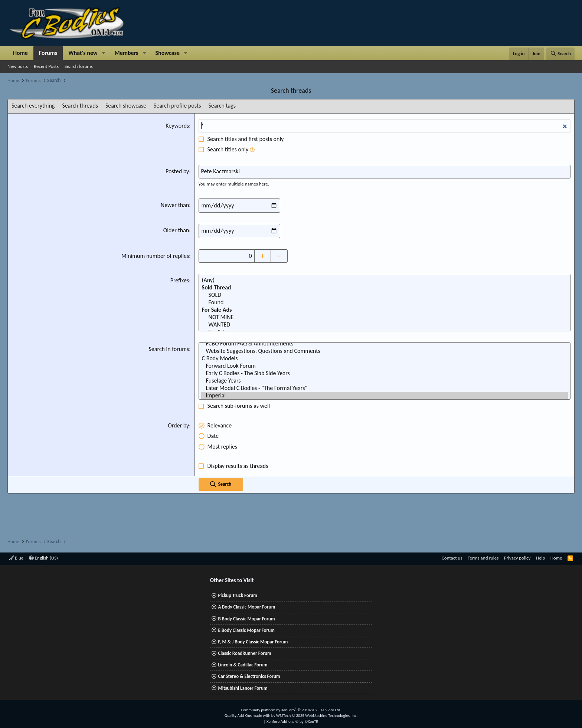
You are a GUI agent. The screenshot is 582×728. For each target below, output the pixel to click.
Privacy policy (517, 558)
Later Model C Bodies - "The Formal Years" (385, 388)
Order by (178, 425)
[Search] (560, 54)
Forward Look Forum (385, 366)
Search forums (79, 66)
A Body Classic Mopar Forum (246, 607)
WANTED (385, 325)
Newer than (175, 205)
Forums (48, 53)
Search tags (222, 106)
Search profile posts (177, 106)
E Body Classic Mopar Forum (246, 630)
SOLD (385, 295)
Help (540, 558)
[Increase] (263, 256)
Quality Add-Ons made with (248, 716)
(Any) (385, 280)
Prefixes (180, 280)
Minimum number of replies (155, 256)
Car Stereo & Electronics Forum (249, 676)
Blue (16, 558)
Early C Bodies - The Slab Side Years (385, 373)
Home (20, 53)
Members (127, 53)
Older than (176, 230)
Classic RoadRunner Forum (244, 653)
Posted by (177, 171)
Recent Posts (46, 66)
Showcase (168, 53)
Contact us (452, 558)
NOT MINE (385, 317)
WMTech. (317, 716)
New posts (18, 66)
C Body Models (385, 358)
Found (385, 302)
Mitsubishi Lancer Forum (243, 688)
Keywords (177, 126)
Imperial (385, 396)
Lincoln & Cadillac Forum (243, 665)
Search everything (33, 106)
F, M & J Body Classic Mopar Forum (253, 642)
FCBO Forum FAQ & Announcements (385, 344)
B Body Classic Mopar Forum (246, 619)
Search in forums (169, 349)
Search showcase (126, 106)
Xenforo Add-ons (292, 722)
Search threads (80, 106)
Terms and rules (483, 558)
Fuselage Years (385, 381)
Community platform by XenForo (291, 710)
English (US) (43, 558)
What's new (83, 53)
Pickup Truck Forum (237, 595)
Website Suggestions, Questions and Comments (385, 351)
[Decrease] (279, 256)
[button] (104, 53)
